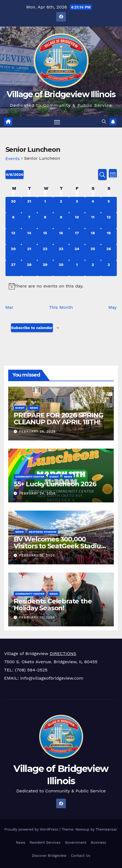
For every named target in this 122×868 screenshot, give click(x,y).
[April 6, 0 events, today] (13, 221)
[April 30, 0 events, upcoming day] (61, 268)
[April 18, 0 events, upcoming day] (93, 236)
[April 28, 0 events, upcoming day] (29, 268)
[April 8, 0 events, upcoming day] (45, 221)
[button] (104, 122)
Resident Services (45, 842)
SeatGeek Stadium (42, 531)
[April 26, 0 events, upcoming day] (109, 252)
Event (20, 408)
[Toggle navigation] (57, 122)
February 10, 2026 (37, 555)
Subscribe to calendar (32, 328)
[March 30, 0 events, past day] (13, 205)
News (34, 408)
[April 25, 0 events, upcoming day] (93, 252)
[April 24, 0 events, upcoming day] (77, 252)
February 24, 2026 (37, 493)
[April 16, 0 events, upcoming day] (61, 236)
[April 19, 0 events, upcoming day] (109, 236)
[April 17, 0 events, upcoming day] (77, 236)
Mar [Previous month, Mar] (9, 307)
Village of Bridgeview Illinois (61, 94)
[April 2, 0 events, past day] (61, 205)
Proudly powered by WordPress (32, 829)
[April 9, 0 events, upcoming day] (61, 221)
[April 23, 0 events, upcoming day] (61, 252)
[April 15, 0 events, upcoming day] (45, 236)
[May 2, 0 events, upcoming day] (93, 268)
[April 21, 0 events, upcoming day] (29, 252)
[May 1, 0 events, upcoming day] (77, 268)
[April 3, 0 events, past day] (77, 205)
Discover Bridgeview (49, 856)
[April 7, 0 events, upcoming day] (29, 221)
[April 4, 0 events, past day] (93, 205)
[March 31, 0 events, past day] (29, 205)
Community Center (30, 476)
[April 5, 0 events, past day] (109, 205)
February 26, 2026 (37, 431)
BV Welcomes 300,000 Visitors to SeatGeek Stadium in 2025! (60, 546)
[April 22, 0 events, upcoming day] (45, 252)
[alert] (61, 286)
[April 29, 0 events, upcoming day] (45, 268)
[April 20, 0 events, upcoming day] (13, 252)
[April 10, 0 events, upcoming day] (77, 221)
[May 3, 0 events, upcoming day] (109, 268)
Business (98, 842)
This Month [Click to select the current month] (61, 307)
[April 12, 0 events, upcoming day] (109, 221)
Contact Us (80, 856)
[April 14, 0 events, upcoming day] (29, 236)
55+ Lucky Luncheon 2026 (55, 484)
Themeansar (106, 829)
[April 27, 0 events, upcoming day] (13, 268)
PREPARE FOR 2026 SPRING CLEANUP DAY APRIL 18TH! (58, 418)
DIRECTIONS (63, 654)
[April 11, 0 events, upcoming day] (93, 221)
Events (13, 159)
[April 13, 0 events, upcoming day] (13, 236)
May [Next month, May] (112, 307)
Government (76, 842)
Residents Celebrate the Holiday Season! (53, 604)
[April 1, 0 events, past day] (45, 205)
